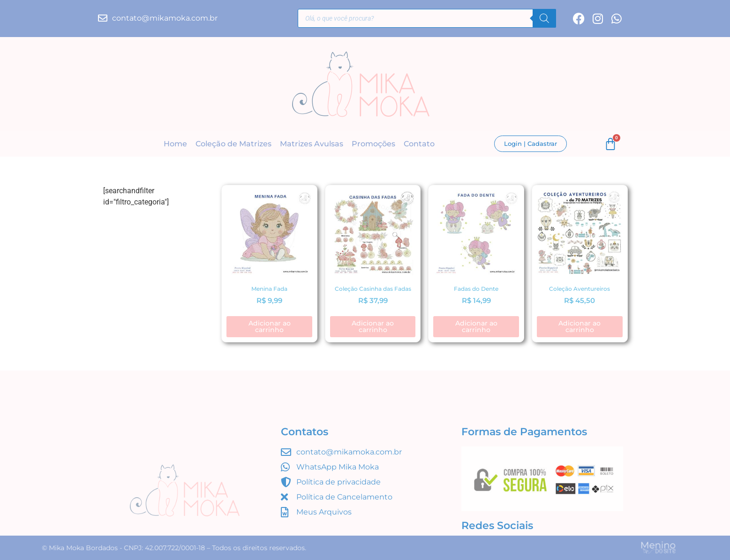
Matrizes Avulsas (312, 144)
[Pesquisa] (544, 20)
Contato (419, 144)
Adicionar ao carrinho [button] (270, 326)
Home (175, 144)
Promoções (373, 144)
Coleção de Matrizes (233, 144)
